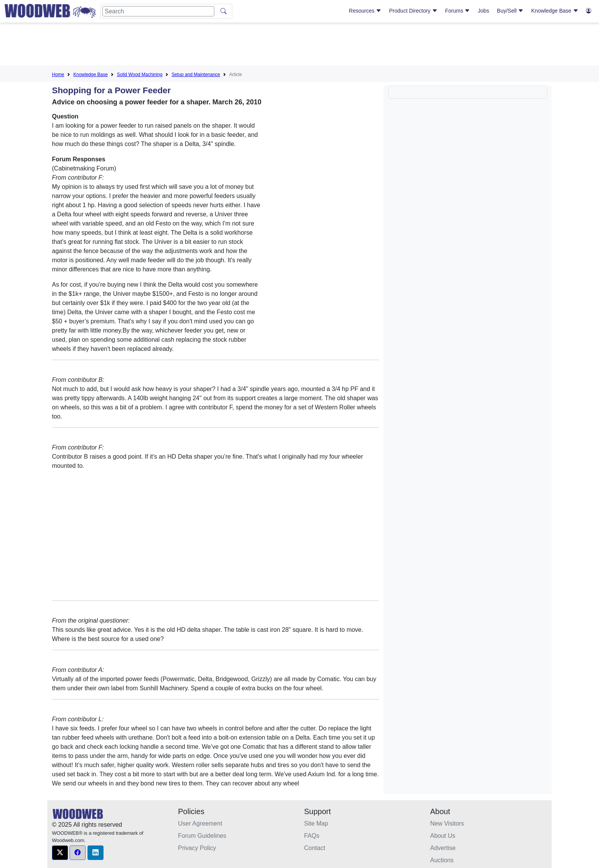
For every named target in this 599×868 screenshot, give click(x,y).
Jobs (484, 11)
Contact (315, 848)
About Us (443, 836)
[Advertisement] (299, 45)
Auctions (442, 860)
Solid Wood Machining (140, 75)
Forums (457, 11)
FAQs (312, 836)
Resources (365, 11)
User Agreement (200, 823)
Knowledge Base (555, 11)
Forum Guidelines (202, 836)
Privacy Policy (197, 848)
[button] (60, 853)
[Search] (158, 11)
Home (58, 75)
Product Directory (413, 11)
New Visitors (447, 823)
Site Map (316, 823)
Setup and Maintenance (196, 75)
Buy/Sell (510, 11)
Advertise (443, 848)
